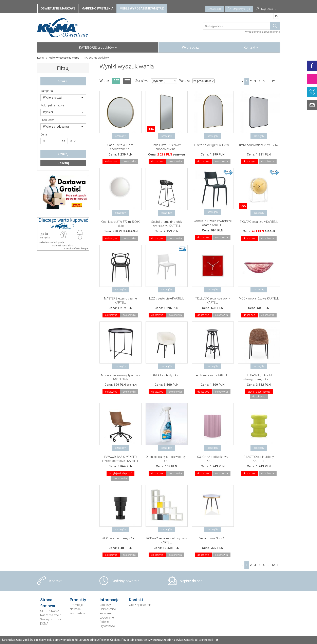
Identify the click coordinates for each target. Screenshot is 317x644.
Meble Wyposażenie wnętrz (64, 58)
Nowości (76, 609)
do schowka (129, 162)
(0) (239, 9)
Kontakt (251, 47)
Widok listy (127, 81)
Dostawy (105, 605)
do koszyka (111, 162)
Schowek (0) (215, 9)
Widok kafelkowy (116, 81)
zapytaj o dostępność (259, 392)
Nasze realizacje (51, 615)
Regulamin (106, 613)
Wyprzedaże (78, 613)
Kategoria (47, 91)
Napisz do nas (191, 581)
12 (273, 81)
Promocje (76, 605)
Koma (40, 58)
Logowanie (107, 618)
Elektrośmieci (108, 609)
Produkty (78, 600)
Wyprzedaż (190, 47)
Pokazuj (185, 81)
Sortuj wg (142, 81)
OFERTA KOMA (50, 611)
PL (276, 16)
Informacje (109, 600)
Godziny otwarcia (125, 581)
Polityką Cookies (110, 640)
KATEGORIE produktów (98, 47)
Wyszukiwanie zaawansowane (263, 32)
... (268, 81)
